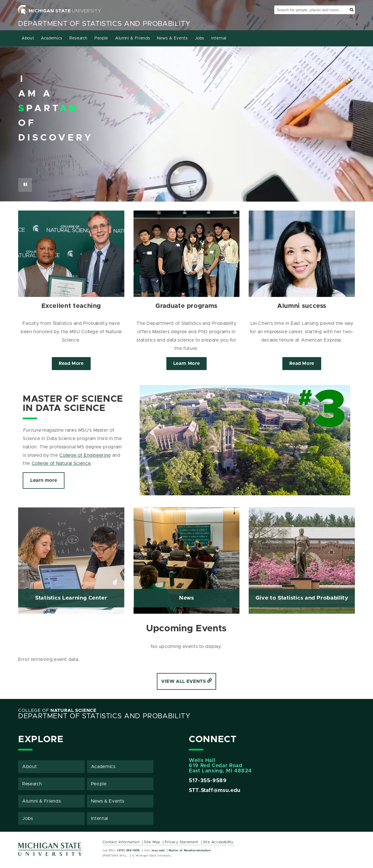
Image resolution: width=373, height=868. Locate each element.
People (101, 38)
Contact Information (121, 842)
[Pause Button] (25, 185)
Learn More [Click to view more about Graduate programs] (186, 363)
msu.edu (158, 850)
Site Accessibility (218, 842)
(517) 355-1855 (129, 850)
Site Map (152, 842)
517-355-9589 (208, 781)
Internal (219, 38)
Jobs (200, 38)
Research (78, 38)
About (28, 38)
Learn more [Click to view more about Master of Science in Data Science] (44, 480)
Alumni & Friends (133, 38)
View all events (186, 681)
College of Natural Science (61, 463)
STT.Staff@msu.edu (215, 791)
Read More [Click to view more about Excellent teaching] (71, 363)
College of (57, 710)
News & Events (172, 38)
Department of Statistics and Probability (104, 24)
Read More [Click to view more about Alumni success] (302, 363)
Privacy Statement (182, 842)
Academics (52, 38)
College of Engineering (85, 455)
